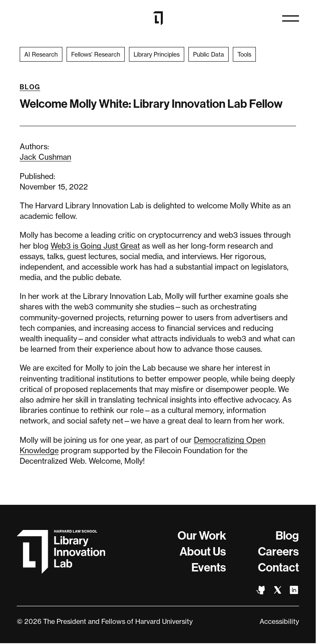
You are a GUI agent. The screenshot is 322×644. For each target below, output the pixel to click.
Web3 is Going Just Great (95, 246)
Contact (278, 567)
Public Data (209, 54)
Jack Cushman (45, 157)
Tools (244, 54)
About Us (203, 552)
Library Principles (157, 54)
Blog (30, 87)
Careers (278, 552)
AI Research (41, 54)
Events (209, 567)
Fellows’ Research (96, 54)
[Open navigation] (291, 18)
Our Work (202, 536)
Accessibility (279, 621)
